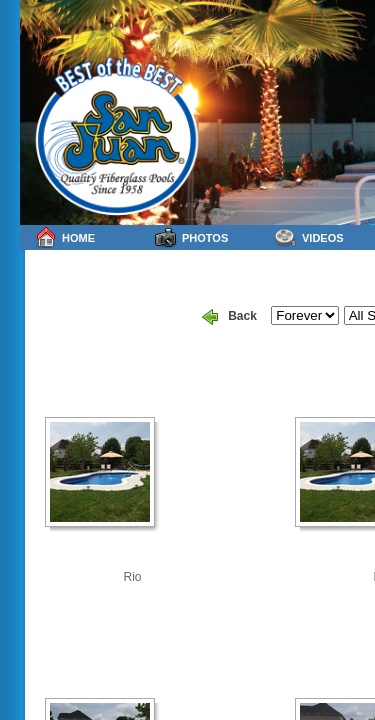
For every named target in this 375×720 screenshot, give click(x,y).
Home (65, 237)
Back (229, 317)
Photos (191, 237)
